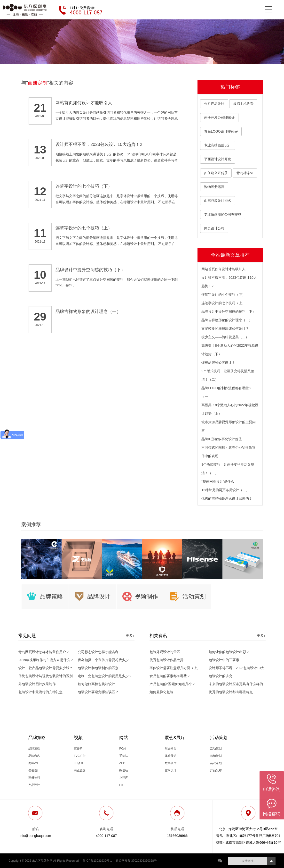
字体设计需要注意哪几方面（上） (175, 668)
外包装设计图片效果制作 (37, 684)
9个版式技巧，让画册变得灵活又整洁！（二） (228, 375)
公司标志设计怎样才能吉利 (98, 652)
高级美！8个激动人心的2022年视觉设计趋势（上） (230, 409)
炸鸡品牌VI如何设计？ (218, 362)
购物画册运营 (214, 187)
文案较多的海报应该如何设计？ (225, 329)
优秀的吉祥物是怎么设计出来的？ (227, 498)
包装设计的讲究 (221, 676)
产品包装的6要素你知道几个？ (173, 684)
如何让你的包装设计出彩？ (229, 652)
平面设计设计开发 (218, 159)
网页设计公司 (214, 228)
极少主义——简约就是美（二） (225, 337)
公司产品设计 (214, 104)
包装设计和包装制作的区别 (98, 668)
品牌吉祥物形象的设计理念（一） (227, 320)
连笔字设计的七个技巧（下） (223, 295)
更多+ (130, 636)
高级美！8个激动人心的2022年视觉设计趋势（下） (230, 350)
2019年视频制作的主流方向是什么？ (46, 660)
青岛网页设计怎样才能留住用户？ (44, 652)
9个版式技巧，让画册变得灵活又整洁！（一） (228, 469)
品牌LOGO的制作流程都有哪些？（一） (227, 392)
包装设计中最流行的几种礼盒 (40, 692)
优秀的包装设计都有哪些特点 (231, 692)
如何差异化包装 (161, 692)
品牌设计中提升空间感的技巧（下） (229, 312)
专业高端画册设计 (218, 145)
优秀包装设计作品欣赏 (166, 660)
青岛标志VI (245, 173)
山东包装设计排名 (218, 201)
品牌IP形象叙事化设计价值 (222, 439)
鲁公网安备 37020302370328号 (136, 861)
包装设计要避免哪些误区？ (98, 692)
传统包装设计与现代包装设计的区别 (46, 676)
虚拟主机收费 (243, 104)
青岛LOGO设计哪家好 (221, 131)
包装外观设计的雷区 (165, 652)
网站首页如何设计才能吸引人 (223, 269)
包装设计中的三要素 (224, 660)
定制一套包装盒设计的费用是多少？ (105, 676)
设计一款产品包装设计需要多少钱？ (46, 668)
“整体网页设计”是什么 (218, 481)
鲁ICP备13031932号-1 (97, 861)
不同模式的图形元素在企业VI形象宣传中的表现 (228, 452)
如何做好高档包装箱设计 (96, 684)
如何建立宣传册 (216, 173)
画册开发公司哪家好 (219, 118)
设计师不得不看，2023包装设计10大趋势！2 (229, 282)
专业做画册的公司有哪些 (223, 214)
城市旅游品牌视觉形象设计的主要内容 (229, 426)
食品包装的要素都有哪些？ (170, 676)
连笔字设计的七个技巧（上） (223, 303)
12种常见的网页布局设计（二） (225, 490)
